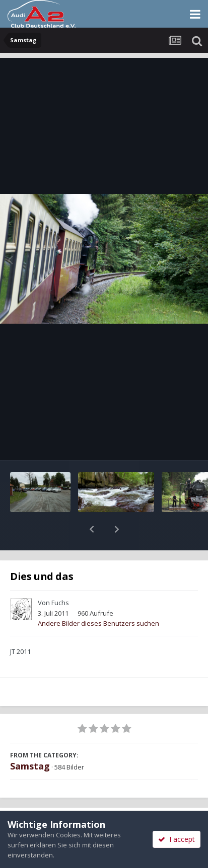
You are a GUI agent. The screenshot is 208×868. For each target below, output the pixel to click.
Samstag (30, 740)
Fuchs (60, 576)
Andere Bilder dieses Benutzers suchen (98, 597)
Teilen (52, 800)
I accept (177, 839)
